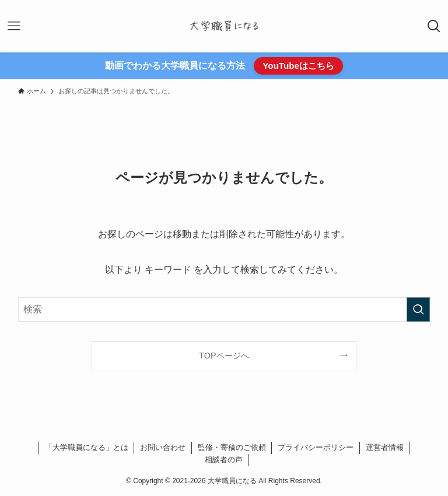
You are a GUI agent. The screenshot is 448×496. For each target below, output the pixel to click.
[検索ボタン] (434, 26)
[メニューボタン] (14, 26)
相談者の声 (224, 460)
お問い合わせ (163, 447)
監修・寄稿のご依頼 (232, 447)
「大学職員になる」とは (87, 447)
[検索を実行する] (418, 309)
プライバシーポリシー (316, 447)
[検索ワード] (224, 309)
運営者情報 (385, 447)
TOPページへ (224, 356)
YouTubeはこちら (298, 66)
